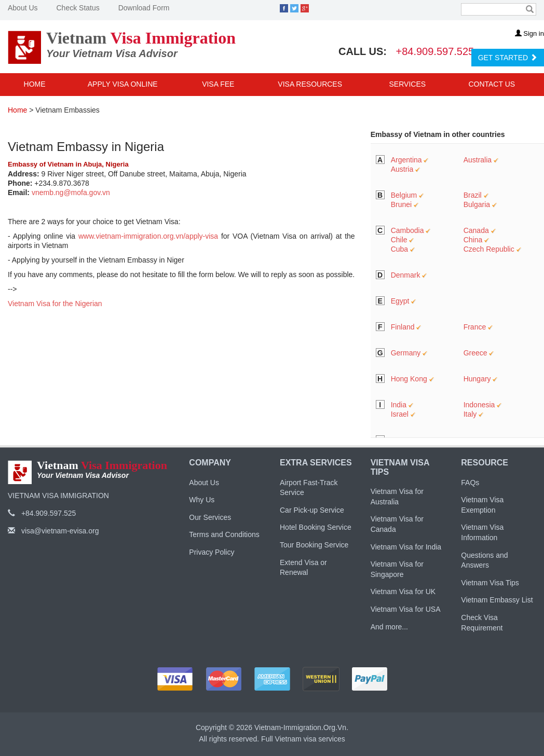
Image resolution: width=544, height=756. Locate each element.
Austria (402, 169)
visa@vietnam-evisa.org (53, 531)
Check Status (78, 8)
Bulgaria (477, 204)
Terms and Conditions (224, 534)
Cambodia (407, 230)
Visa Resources (311, 84)
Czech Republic (489, 249)
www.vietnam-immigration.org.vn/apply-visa (148, 236)
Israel (400, 414)
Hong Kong (409, 379)
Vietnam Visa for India (406, 547)
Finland (403, 327)
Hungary (477, 379)
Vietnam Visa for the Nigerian (55, 304)
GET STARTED (508, 58)
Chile (399, 240)
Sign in (529, 33)
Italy (470, 414)
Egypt (400, 301)
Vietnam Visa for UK (403, 592)
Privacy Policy (212, 552)
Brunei (401, 204)
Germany (406, 353)
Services (409, 84)
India (399, 405)
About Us (23, 8)
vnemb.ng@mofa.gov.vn (71, 193)
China (473, 240)
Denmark (406, 275)
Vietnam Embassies (67, 110)
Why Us (202, 500)
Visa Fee (218, 84)
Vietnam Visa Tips (490, 583)
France (475, 327)
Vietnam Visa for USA (406, 609)
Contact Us (492, 84)
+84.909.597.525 (435, 51)
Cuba (399, 249)
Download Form (144, 8)
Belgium (404, 195)
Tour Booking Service (314, 545)
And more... (389, 627)
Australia (478, 160)
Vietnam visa (296, 739)
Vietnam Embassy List (497, 600)
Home (35, 84)
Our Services (210, 517)
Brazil (473, 195)
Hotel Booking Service (316, 527)
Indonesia (479, 405)
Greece (475, 353)
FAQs (470, 483)
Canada (476, 230)
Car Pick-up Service (312, 510)
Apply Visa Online (123, 84)
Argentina (406, 160)
